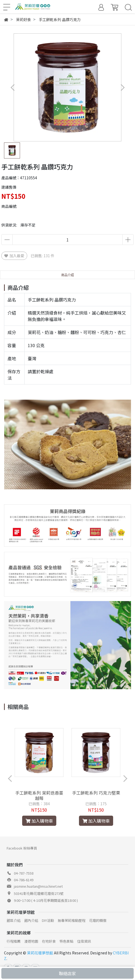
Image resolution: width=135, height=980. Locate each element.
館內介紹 (31, 920)
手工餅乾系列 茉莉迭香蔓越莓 (39, 795)
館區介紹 (14, 920)
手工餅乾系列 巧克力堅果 (96, 793)
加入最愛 (14, 256)
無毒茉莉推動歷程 (72, 920)
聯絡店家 (67, 973)
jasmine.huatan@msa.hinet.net (38, 886)
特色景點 (66, 941)
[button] (122, 87)
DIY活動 (48, 920)
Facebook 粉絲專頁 (22, 848)
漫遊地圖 (31, 941)
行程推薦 (14, 941)
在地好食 (49, 941)
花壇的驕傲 (98, 920)
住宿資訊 (84, 941)
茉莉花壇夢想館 (40, 953)
